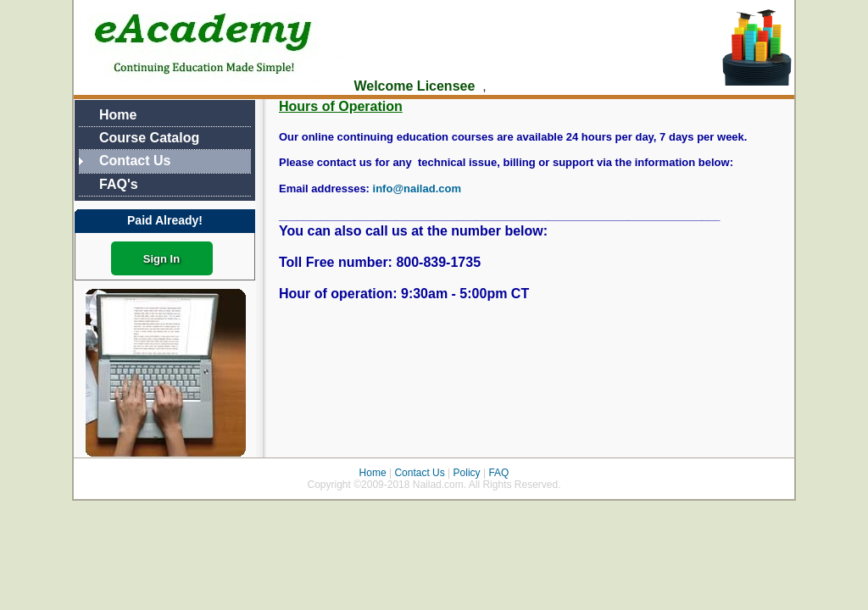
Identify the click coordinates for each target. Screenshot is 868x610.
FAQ (497, 473)
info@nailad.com (417, 189)
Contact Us (135, 161)
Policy (467, 473)
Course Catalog (149, 138)
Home (118, 115)
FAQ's (119, 184)
